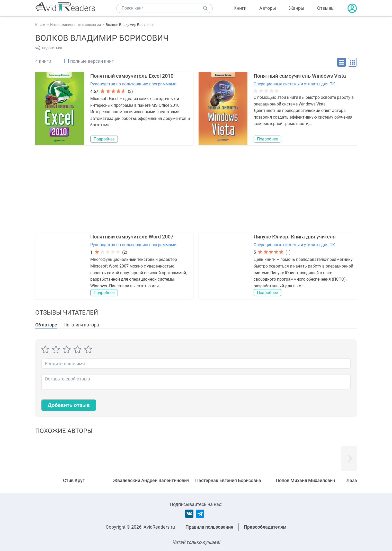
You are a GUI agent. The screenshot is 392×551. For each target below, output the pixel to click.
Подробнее (104, 139)
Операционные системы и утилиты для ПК (294, 84)
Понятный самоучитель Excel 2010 (132, 76)
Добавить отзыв (70, 406)
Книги (240, 8)
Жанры (297, 8)
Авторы (268, 8)
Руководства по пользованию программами (133, 84)
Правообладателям (265, 527)
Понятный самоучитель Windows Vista (300, 76)
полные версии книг (92, 61)
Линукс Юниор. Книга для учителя (295, 237)
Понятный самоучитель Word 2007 (132, 237)
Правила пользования (209, 527)
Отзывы (326, 8)
